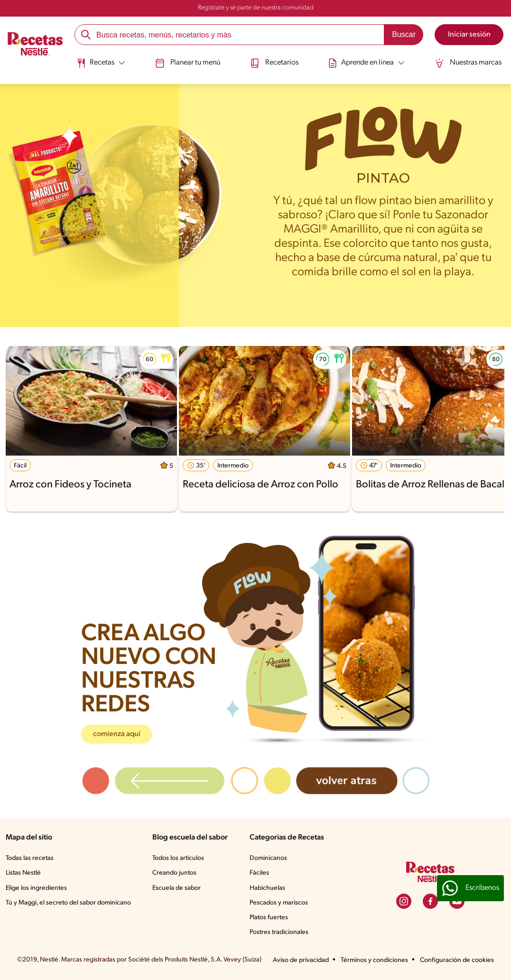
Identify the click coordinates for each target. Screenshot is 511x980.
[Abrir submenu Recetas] (101, 63)
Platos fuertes (269, 918)
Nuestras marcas (468, 63)
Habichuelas (267, 888)
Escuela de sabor (177, 888)
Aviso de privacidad (301, 960)
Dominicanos (268, 858)
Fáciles (259, 873)
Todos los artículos (178, 858)
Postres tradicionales (279, 932)
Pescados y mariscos (279, 903)
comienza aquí (117, 734)
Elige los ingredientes (36, 888)
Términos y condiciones (374, 960)
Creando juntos (174, 873)
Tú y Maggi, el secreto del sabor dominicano (68, 903)
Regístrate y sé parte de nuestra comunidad (256, 8)
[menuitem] (101, 66)
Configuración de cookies (457, 960)
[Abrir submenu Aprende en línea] (366, 63)
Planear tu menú (188, 63)
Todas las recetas (30, 858)
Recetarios (274, 63)
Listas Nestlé (23, 873)
